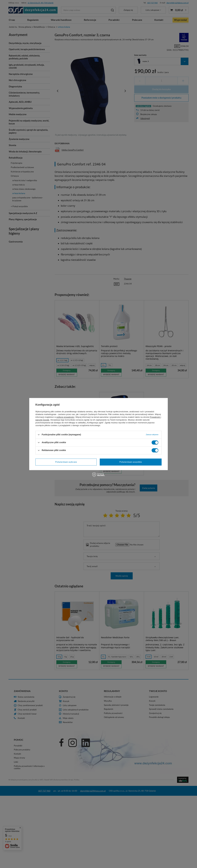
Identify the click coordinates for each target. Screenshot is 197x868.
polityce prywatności (65, 417)
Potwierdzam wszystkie (131, 462)
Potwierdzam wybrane (66, 462)
